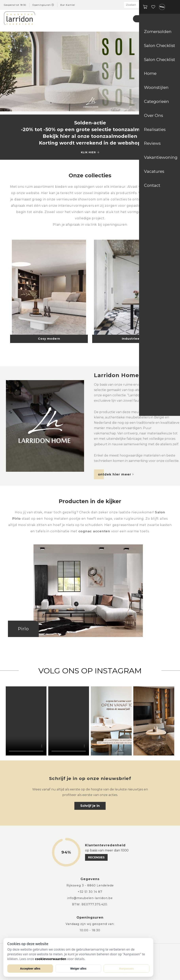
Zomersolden (150, 19)
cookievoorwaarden (51, 959)
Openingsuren (43, 5)
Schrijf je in (90, 806)
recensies (96, 857)
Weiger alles (78, 969)
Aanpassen (126, 969)
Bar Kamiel (68, 5)
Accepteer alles (30, 969)
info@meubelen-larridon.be (90, 898)
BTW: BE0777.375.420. (90, 904)
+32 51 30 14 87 (90, 892)
